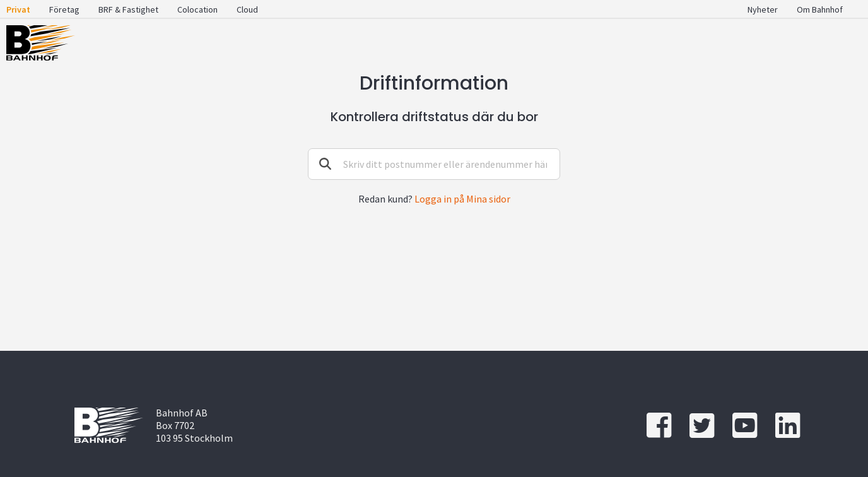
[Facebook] (659, 426)
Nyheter (763, 9)
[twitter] (702, 426)
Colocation (197, 9)
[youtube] (745, 426)
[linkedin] (788, 426)
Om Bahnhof (820, 9)
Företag (64, 9)
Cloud (247, 9)
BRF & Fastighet (128, 9)
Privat (18, 9)
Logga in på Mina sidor (462, 199)
